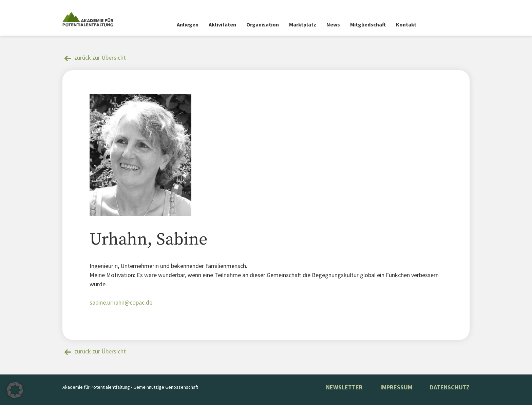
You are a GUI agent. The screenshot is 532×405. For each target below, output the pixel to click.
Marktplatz (303, 24)
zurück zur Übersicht (100, 57)
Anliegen (188, 24)
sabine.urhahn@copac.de (121, 302)
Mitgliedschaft (368, 24)
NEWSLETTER (344, 387)
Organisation (263, 24)
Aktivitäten (222, 24)
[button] (15, 390)
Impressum (396, 387)
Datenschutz (450, 387)
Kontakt (406, 24)
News (333, 24)
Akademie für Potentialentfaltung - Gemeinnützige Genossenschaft (130, 387)
